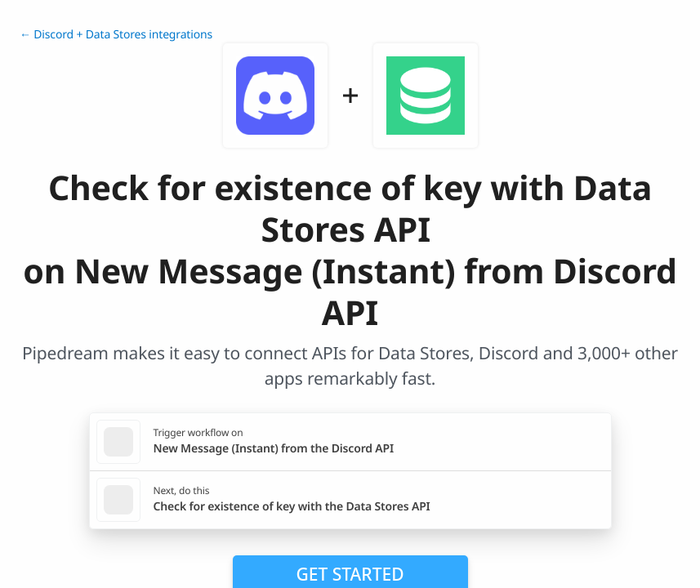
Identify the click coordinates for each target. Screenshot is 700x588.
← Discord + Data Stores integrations (116, 35)
